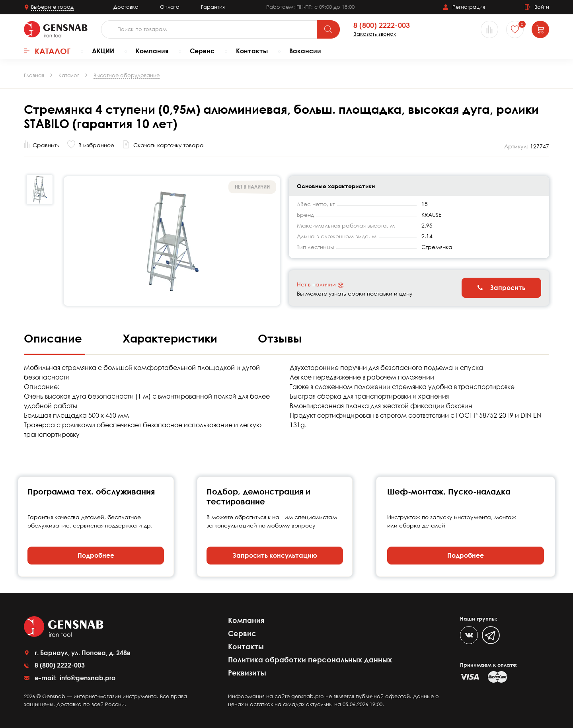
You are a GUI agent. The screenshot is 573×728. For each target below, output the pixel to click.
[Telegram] (491, 635)
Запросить (501, 288)
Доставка (126, 7)
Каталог (47, 51)
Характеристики (172, 338)
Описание (55, 338)
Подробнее (96, 555)
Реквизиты (247, 673)
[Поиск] (328, 29)
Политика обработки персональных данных (310, 660)
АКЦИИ (103, 51)
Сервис (202, 51)
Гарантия (213, 7)
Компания (152, 51)
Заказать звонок (375, 34)
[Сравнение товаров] (489, 29)
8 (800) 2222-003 (382, 25)
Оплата (170, 7)
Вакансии (305, 51)
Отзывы (280, 338)
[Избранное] (515, 29)
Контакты (252, 51)
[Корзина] (540, 29)
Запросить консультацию (275, 555)
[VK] (469, 635)
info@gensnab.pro (87, 678)
